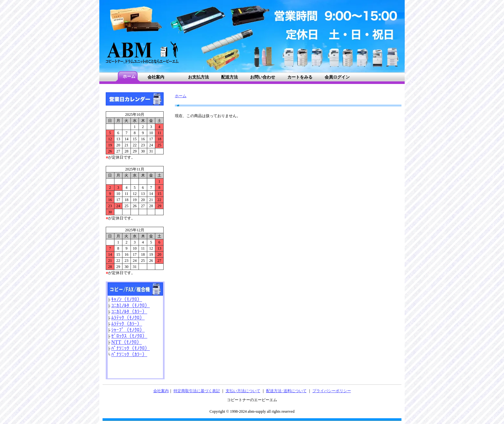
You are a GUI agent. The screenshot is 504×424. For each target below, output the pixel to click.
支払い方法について (243, 391)
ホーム (181, 96)
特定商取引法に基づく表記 (197, 391)
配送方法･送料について (286, 391)
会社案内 (161, 391)
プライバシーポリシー (332, 391)
